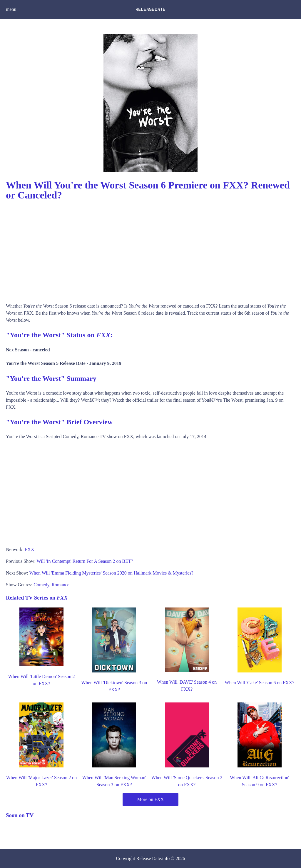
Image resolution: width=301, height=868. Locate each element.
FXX (29, 549)
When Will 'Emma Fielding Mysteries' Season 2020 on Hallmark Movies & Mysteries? (111, 573)
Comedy (41, 585)
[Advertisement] (150, 250)
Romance (60, 585)
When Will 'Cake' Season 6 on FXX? (259, 683)
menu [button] (11, 9)
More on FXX (151, 799)
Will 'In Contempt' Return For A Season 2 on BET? (85, 561)
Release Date (149, 858)
